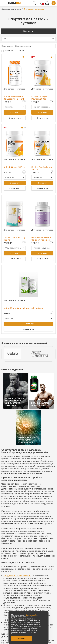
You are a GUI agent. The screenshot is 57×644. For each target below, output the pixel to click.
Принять (22, 639)
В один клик (15, 118)
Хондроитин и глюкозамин (17, 576)
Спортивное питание (11, 9)
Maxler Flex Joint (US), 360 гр (14, 239)
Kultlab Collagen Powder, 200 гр (40, 98)
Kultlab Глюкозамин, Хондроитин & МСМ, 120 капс (14, 98)
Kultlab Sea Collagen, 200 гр (42, 168)
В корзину (15, 112)
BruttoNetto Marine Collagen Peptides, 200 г (41, 239)
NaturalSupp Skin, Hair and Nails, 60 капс (24, 309)
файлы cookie (32, 615)
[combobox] (35, 46)
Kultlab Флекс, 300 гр (14, 167)
